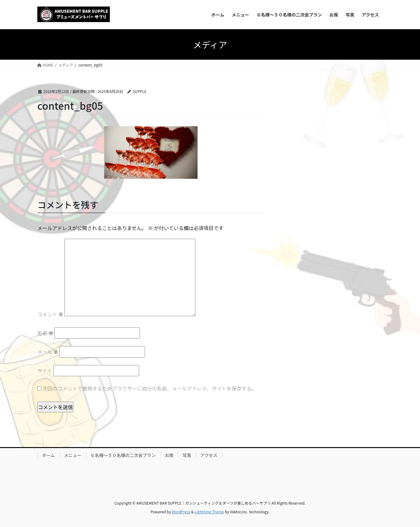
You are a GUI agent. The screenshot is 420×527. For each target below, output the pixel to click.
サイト (45, 371)
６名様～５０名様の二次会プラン (123, 455)
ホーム (49, 455)
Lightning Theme (209, 512)
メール (48, 352)
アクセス (209, 455)
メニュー (73, 455)
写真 (187, 455)
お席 (169, 455)
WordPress (181, 512)
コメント (50, 314)
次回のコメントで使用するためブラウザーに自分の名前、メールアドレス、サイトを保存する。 (150, 388)
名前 (45, 333)
